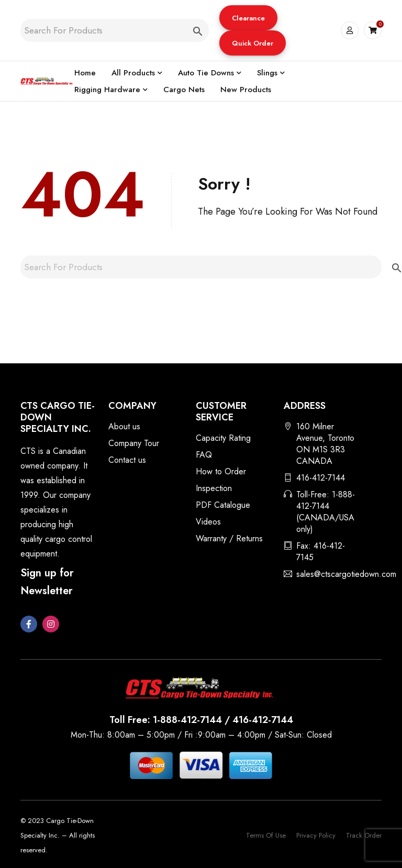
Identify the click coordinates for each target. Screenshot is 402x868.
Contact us (127, 460)
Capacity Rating (223, 438)
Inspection (214, 488)
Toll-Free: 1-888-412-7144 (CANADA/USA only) (326, 512)
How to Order (221, 471)
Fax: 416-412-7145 (321, 552)
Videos (208, 522)
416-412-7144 (321, 478)
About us (124, 426)
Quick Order (253, 43)
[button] (248, 18)
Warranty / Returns (229, 538)
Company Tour (134, 443)
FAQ (204, 455)
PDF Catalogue (223, 505)
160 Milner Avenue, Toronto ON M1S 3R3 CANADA (325, 444)
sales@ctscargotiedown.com (346, 574)
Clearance (248, 18)
